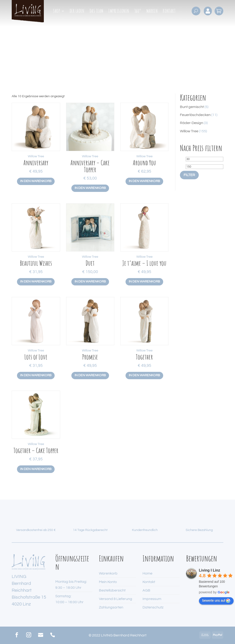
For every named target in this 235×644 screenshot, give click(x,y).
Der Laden (77, 12)
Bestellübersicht (112, 590)
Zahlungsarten (111, 607)
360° (138, 12)
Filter (189, 175)
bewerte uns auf (216, 601)
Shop (56, 12)
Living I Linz (210, 570)
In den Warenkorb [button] (36, 181)
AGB (146, 590)
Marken (152, 12)
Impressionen (119, 12)
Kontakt (169, 12)
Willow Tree (36, 156)
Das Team (97, 12)
